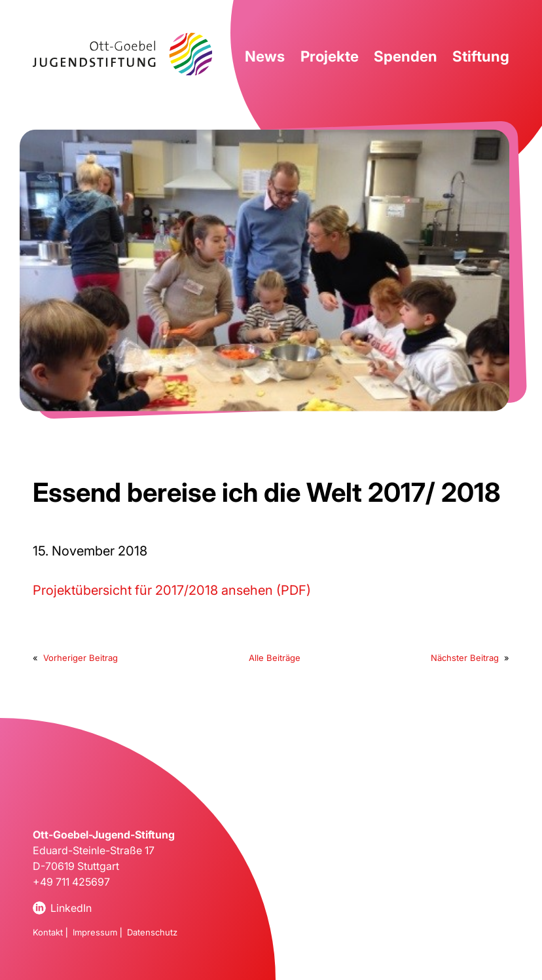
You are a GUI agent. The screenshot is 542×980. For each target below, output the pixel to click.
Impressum (95, 932)
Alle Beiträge (275, 658)
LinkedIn (71, 908)
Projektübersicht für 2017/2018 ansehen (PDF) (172, 590)
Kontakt (48, 932)
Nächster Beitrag (465, 658)
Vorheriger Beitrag (81, 658)
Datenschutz (152, 932)
